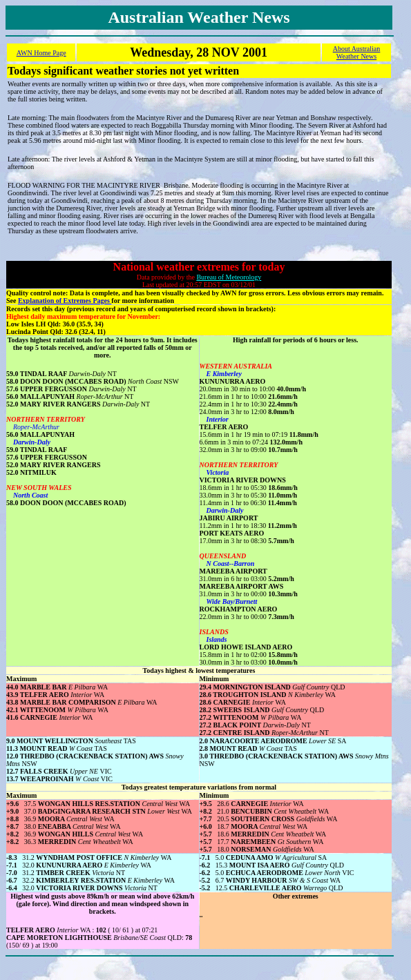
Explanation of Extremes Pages (65, 301)
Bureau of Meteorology (229, 277)
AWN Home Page (41, 53)
